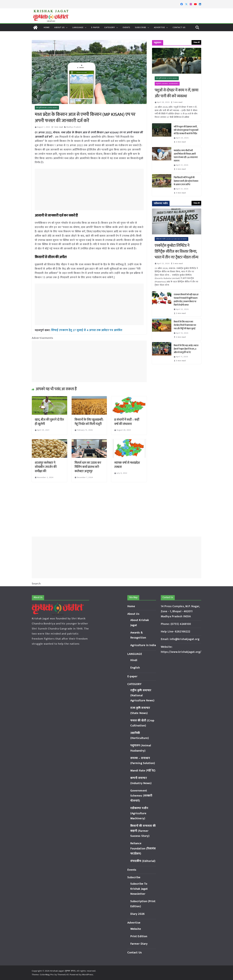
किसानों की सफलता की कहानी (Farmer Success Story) (143, 831)
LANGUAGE (78, 27)
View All (196, 42)
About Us (60, 27)
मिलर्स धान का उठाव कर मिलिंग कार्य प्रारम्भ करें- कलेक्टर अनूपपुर (88, 467)
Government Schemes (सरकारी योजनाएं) (141, 796)
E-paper (95, 27)
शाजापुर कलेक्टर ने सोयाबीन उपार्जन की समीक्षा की (46, 467)
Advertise (159, 27)
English (135, 668)
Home (47, 27)
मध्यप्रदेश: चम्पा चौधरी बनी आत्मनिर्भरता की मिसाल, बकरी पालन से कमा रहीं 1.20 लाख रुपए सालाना (186, 156)
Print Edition (139, 936)
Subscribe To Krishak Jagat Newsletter (139, 889)
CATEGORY (110, 27)
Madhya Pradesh (74, 127)
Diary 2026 (137, 914)
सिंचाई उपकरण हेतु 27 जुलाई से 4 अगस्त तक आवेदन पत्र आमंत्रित (85, 330)
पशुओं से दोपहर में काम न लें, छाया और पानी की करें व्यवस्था (177, 93)
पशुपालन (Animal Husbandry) (167, 84)
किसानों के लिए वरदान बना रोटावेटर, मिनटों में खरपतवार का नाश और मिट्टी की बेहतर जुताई (185, 325)
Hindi (134, 660)
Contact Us (179, 27)
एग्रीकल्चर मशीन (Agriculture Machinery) (172, 239)
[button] (66, 27)
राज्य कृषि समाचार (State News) (47, 108)
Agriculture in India (143, 645)
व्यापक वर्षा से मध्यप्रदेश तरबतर (127, 465)
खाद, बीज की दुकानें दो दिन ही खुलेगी (49, 422)
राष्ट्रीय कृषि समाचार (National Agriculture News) (142, 695)
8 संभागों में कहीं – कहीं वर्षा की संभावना (127, 422)
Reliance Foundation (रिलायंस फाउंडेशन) (143, 848)
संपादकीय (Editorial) (143, 861)
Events (127, 27)
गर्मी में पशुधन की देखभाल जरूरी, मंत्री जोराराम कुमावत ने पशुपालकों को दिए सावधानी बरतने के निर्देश (186, 130)
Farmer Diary (139, 944)
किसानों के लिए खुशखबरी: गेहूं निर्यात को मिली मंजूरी (89, 422)
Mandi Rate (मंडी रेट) (143, 771)
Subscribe (141, 27)
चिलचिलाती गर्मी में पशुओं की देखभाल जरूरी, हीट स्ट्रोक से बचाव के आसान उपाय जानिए (186, 181)
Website (136, 929)
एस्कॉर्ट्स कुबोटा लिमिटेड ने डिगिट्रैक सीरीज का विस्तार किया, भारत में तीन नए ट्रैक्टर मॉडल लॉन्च (177, 252)
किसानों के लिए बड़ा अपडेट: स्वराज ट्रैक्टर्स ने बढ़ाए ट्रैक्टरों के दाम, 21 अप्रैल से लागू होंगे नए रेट (186, 349)
